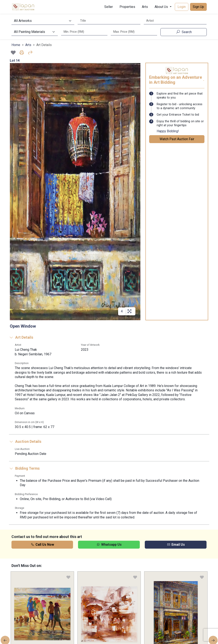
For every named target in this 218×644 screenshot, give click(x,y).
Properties (127, 7)
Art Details (21, 337)
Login (182, 7)
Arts (145, 7)
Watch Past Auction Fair (177, 139)
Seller (109, 7)
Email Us (176, 545)
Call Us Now (42, 545)
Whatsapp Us (109, 545)
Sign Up (198, 7)
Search (183, 32)
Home (16, 45)
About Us (162, 7)
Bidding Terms (24, 468)
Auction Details (25, 442)
